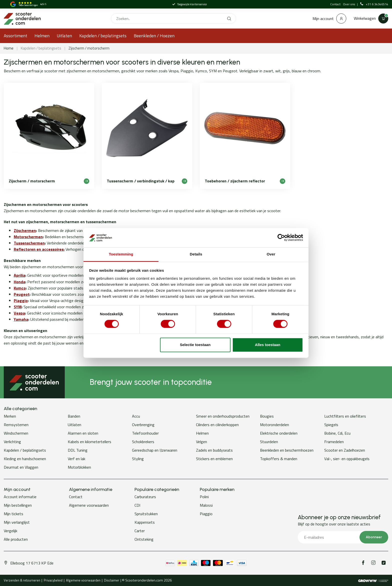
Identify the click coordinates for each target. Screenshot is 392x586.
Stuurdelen (269, 442)
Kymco (20, 288)
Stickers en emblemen (214, 459)
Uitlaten (64, 36)
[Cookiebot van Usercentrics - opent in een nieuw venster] (281, 238)
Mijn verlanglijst (17, 522)
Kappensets (145, 522)
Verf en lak (76, 459)
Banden (74, 416)
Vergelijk (10, 531)
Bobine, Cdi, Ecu (337, 433)
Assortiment (15, 36)
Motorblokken (79, 467)
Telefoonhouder (145, 433)
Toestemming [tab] (121, 254)
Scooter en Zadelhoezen (345, 450)
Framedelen (334, 442)
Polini (204, 497)
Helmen (42, 36)
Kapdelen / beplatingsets (103, 36)
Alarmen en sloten (83, 433)
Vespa (19, 313)
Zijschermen (25, 230)
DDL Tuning (78, 450)
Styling (138, 459)
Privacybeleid (53, 580)
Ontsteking (144, 539)
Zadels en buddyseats (214, 450)
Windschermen (16, 433)
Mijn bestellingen (18, 505)
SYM (18, 307)
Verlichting (12, 442)
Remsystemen (16, 425)
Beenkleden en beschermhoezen (287, 450)
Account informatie (20, 497)
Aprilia (19, 275)
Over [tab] (271, 254)
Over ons (349, 4)
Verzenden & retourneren (22, 580)
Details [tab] (196, 254)
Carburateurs (145, 497)
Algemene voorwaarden (89, 505)
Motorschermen (28, 237)
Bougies (267, 416)
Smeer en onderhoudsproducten (223, 416)
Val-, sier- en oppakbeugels (347, 459)
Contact (335, 4)
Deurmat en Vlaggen (21, 467)
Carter (140, 531)
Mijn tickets (13, 514)
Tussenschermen (29, 243)
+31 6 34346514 (374, 4)
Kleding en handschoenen (25, 459)
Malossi (206, 505)
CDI (137, 505)
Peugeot (22, 294)
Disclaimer (112, 580)
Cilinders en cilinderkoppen (217, 425)
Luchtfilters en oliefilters (345, 416)
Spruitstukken (146, 514)
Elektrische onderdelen (279, 433)
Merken (10, 416)
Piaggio (21, 301)
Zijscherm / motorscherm (89, 48)
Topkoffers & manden (279, 459)
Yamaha (21, 319)
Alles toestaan (268, 345)
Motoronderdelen (274, 425)
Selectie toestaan (195, 345)
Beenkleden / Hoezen (154, 36)
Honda (19, 282)
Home (9, 48)
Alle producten (16, 539)
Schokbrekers (143, 442)
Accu (136, 416)
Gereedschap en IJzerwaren (155, 450)
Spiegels (331, 425)
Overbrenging (143, 425)
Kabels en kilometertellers (89, 442)
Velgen (201, 442)
